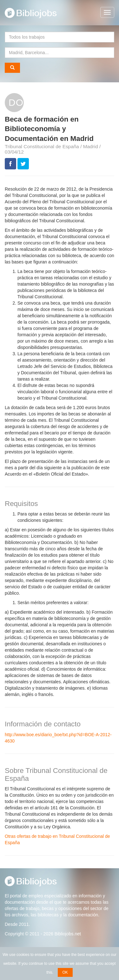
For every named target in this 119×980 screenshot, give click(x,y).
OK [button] (65, 972)
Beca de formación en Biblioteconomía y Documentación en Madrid (49, 129)
